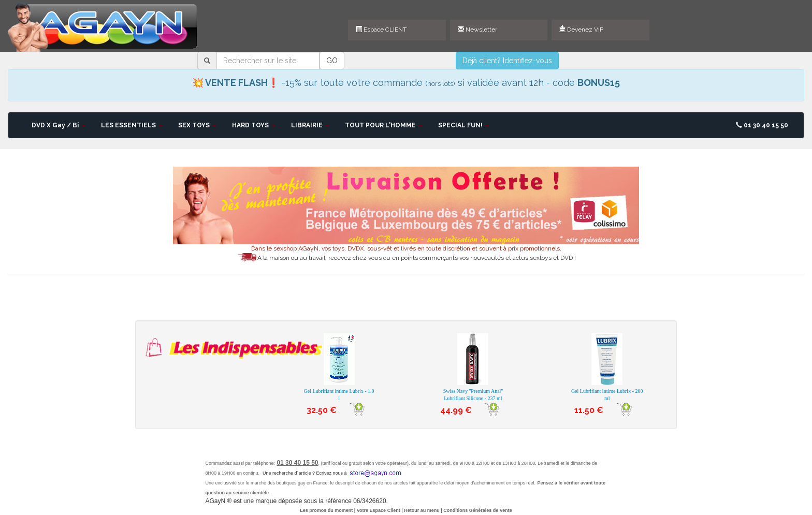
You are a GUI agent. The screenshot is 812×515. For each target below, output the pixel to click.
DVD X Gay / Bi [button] (59, 125)
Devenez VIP (581, 30)
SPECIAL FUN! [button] (464, 125)
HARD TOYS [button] (254, 125)
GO (332, 61)
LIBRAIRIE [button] (310, 125)
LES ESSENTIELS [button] (132, 125)
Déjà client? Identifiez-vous (507, 61)
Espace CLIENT (381, 30)
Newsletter (477, 30)
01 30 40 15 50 (762, 125)
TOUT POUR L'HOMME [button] (384, 125)
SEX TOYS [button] (197, 125)
